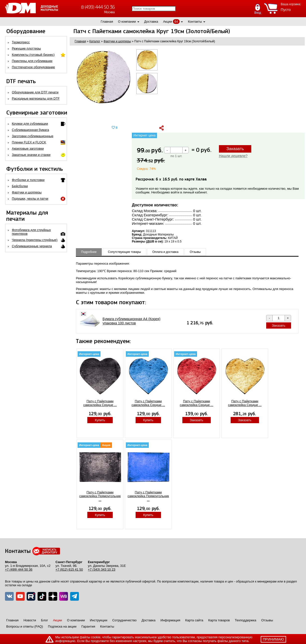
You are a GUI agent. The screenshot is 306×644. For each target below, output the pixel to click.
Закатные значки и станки (31, 155)
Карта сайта (194, 620)
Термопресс (21, 42)
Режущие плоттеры (26, 48)
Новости (30, 620)
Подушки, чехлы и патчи (30, 199)
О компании (127, 22)
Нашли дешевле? (233, 156)
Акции (167, 22)
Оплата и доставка (165, 252)
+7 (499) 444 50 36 (19, 569)
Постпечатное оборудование (33, 67)
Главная (107, 22)
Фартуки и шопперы (27, 192)
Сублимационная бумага (30, 130)
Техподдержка (246, 620)
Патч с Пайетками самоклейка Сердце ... (100, 403)
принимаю (274, 639)
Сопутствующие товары (125, 252)
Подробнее (89, 252)
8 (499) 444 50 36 (98, 7)
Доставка (151, 22)
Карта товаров (219, 620)
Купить (100, 420)
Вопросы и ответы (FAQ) (25, 626)
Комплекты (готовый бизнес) (33, 55)
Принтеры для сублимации (32, 61)
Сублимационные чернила (32, 246)
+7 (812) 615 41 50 (69, 569)
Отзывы (195, 252)
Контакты (195, 22)
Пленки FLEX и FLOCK (29, 142)
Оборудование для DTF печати (35, 92)
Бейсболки (20, 186)
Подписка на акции (62, 626)
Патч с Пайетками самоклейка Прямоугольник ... (100, 496)
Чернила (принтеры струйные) (35, 240)
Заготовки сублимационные (33, 136)
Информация (170, 620)
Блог (45, 620)
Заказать (235, 149)
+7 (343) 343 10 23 (102, 569)
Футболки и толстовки (28, 180)
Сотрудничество (124, 620)
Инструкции (99, 620)
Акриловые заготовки (28, 148)
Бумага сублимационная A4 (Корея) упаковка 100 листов (131, 321)
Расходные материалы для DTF (36, 98)
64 (176, 22)
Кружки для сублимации (30, 124)
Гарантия (88, 626)
